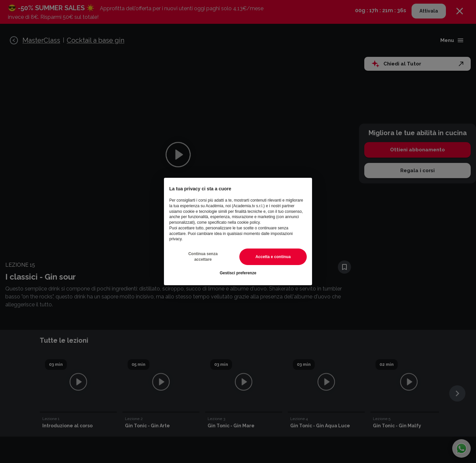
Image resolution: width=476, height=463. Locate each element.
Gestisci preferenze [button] (238, 273)
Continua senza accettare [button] (203, 257)
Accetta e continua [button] (273, 257)
